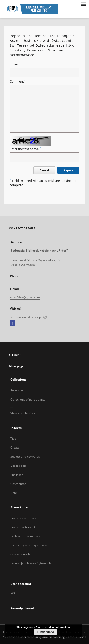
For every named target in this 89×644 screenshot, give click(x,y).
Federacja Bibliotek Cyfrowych (31, 563)
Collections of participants (28, 399)
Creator (16, 448)
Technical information (25, 536)
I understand (46, 632)
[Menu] (84, 4)
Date (14, 493)
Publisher (17, 475)
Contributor (18, 484)
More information (59, 627)
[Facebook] (13, 323)
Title (13, 438)
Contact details (21, 554)
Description (18, 466)
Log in (14, 592)
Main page (16, 366)
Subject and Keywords (25, 457)
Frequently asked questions (29, 545)
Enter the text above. (26, 149)
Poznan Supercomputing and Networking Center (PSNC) (47, 637)
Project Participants (23, 527)
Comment (17, 82)
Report (68, 170)
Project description (23, 518)
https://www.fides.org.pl (28, 317)
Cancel (44, 170)
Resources (17, 390)
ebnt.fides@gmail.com (25, 297)
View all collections (23, 413)
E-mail (15, 64)
